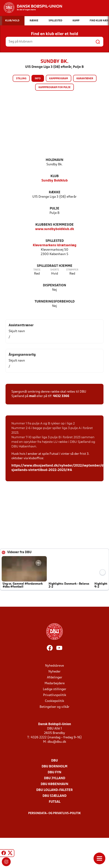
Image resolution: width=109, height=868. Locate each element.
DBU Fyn (54, 772)
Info (38, 79)
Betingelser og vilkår (54, 707)
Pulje (54, 209)
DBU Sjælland (54, 796)
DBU (54, 761)
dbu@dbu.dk (57, 742)
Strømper (72, 270)
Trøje (37, 270)
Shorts (55, 270)
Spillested (55, 241)
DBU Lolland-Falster (54, 790)
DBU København (54, 784)
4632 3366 (61, 396)
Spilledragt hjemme (55, 266)
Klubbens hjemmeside (54, 225)
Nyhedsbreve (54, 666)
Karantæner (85, 79)
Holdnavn (54, 160)
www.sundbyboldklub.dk (55, 229)
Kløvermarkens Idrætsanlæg (55, 245)
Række (55, 192)
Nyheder (54, 672)
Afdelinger (55, 678)
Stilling (21, 79)
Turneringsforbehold (55, 302)
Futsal (55, 802)
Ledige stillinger (55, 689)
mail (32, 396)
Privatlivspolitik (55, 695)
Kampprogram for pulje (54, 87)
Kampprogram (59, 79)
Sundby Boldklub (55, 181)
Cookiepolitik (54, 701)
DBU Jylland (55, 778)
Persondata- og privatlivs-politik (54, 813)
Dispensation (54, 286)
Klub (55, 176)
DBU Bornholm (54, 767)
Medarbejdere (55, 683)
